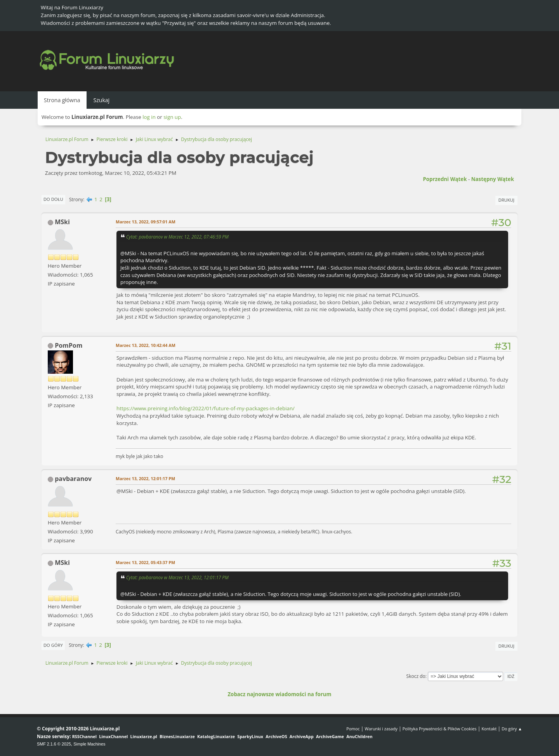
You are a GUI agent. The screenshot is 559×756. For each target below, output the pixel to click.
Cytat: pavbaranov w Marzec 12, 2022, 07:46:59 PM (177, 237)
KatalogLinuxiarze (216, 736)
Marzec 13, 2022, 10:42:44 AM (146, 345)
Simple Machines (89, 744)
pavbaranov (73, 479)
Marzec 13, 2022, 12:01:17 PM (145, 478)
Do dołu (53, 199)
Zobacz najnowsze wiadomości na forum (279, 694)
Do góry (53, 645)
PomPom (69, 345)
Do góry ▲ (512, 729)
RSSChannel (84, 736)
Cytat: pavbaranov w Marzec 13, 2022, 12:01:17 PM (177, 577)
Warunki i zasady (381, 729)
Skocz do (416, 676)
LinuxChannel (113, 736)
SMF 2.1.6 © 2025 (54, 744)
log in (149, 117)
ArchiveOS (276, 736)
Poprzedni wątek (445, 179)
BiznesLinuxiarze (177, 736)
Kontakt (489, 729)
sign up (172, 117)
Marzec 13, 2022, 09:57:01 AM (146, 222)
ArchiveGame (330, 736)
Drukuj (506, 200)
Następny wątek (493, 179)
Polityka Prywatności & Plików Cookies (440, 729)
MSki (62, 222)
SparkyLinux (250, 736)
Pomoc (353, 729)
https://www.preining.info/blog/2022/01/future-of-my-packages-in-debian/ (206, 408)
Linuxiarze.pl (144, 736)
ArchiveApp (302, 736)
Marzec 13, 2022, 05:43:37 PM (145, 562)
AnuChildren (359, 736)
